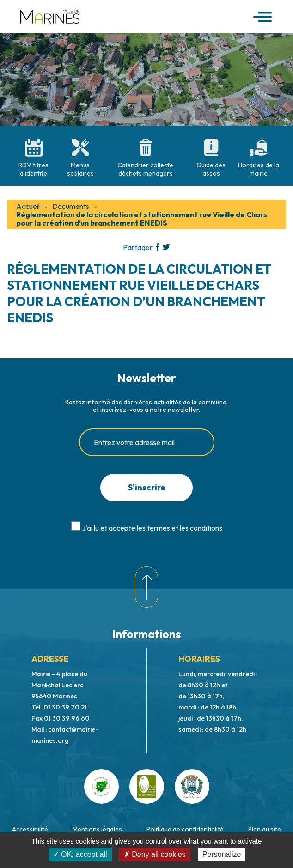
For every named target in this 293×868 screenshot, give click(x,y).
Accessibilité (30, 829)
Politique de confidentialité (185, 829)
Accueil (28, 206)
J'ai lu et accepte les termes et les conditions (152, 528)
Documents (71, 206)
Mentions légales (97, 829)
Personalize (222, 854)
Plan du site (265, 829)
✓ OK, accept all (80, 854)
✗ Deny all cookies (155, 854)
